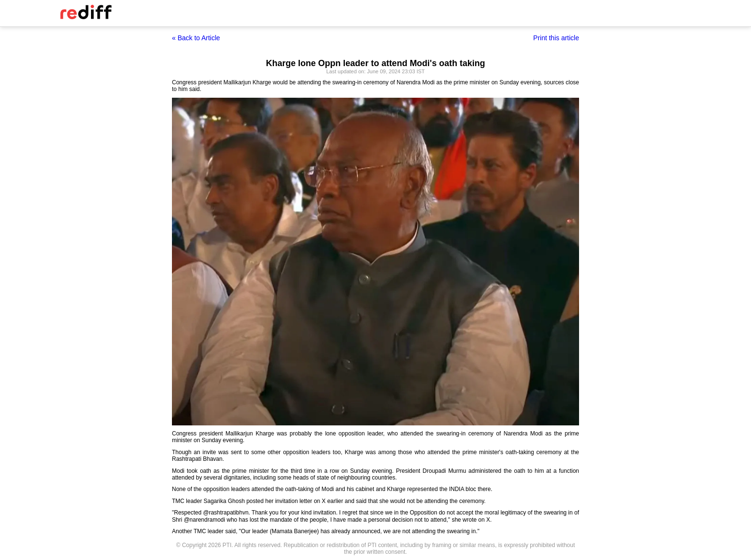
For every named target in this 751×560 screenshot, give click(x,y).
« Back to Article (196, 38)
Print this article (556, 38)
